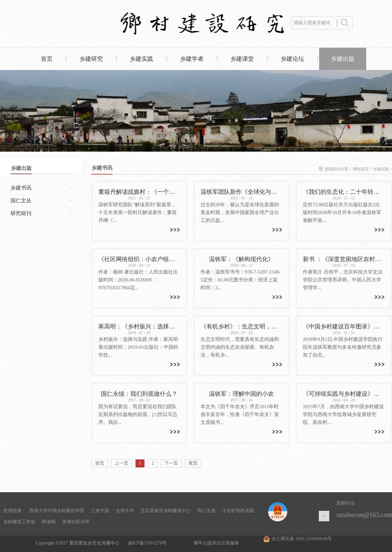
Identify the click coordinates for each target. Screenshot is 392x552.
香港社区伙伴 (76, 522)
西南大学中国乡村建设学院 (57, 511)
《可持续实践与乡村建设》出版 (344, 394)
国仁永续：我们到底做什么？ (139, 394)
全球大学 (125, 511)
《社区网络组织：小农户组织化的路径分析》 (139, 259)
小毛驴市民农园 (238, 511)
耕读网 (49, 522)
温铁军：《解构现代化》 (241, 259)
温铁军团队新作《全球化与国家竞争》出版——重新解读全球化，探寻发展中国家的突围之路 (241, 192)
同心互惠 (206, 511)
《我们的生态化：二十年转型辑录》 (344, 192)
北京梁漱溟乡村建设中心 (166, 511)
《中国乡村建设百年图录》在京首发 (344, 326)
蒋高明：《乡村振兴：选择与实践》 (139, 326)
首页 (47, 59)
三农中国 (100, 511)
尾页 (193, 463)
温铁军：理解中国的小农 (241, 394)
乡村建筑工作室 (19, 522)
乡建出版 (381, 169)
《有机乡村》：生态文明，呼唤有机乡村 (241, 326)
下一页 (171, 463)
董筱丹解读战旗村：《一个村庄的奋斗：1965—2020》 (139, 192)
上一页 (122, 463)
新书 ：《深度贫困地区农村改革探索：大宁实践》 (344, 259)
